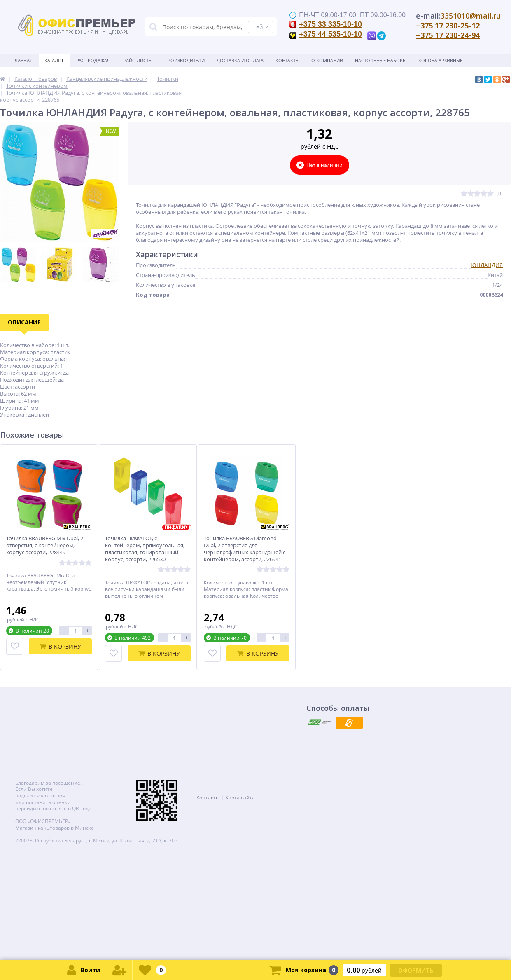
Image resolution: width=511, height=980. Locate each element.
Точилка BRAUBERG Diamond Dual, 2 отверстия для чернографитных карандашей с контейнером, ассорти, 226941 (245, 549)
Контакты (287, 60)
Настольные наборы (381, 60)
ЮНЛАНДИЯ (487, 265)
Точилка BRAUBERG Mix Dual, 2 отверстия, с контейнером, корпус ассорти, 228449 (45, 545)
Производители (184, 60)
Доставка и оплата (240, 60)
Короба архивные (440, 60)
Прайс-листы (136, 60)
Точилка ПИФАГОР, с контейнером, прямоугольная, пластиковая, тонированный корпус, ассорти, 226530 (145, 549)
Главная (22, 60)
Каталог (54, 60)
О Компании (327, 60)
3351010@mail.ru (471, 16)
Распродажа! (92, 60)
